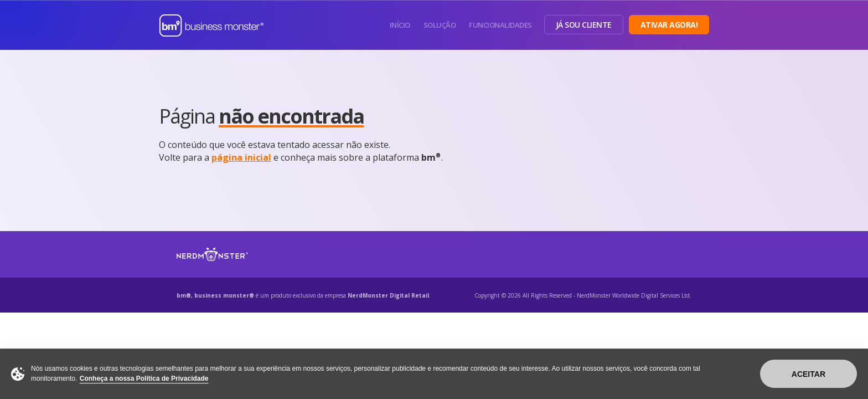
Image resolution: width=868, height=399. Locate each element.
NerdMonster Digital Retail (388, 295)
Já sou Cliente (584, 25)
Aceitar (808, 374)
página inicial (241, 157)
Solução (440, 25)
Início (400, 25)
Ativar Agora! (669, 25)
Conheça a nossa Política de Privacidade (144, 378)
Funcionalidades (500, 25)
